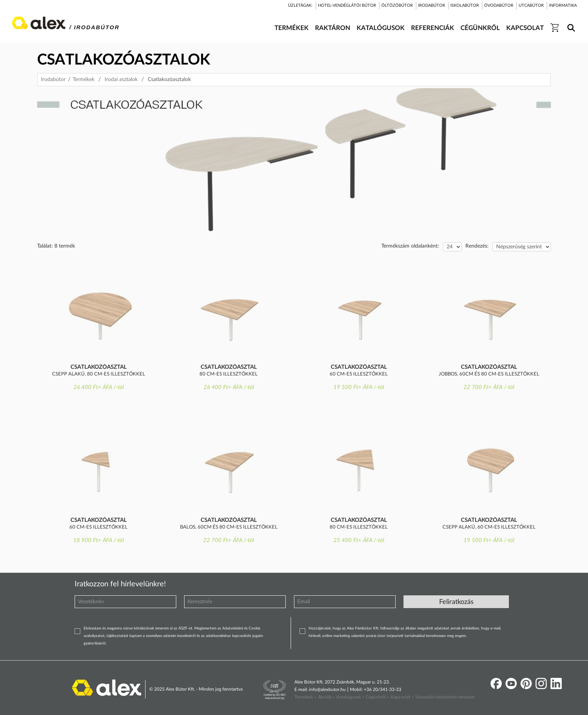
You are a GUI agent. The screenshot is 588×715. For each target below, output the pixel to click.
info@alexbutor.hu (327, 689)
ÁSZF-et (185, 628)
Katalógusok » (350, 697)
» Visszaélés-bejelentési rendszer (443, 697)
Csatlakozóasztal (99, 367)
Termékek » (305, 697)
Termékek (84, 80)
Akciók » (326, 697)
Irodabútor (53, 80)
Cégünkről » (377, 697)
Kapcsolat (400, 697)
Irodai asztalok (121, 80)
